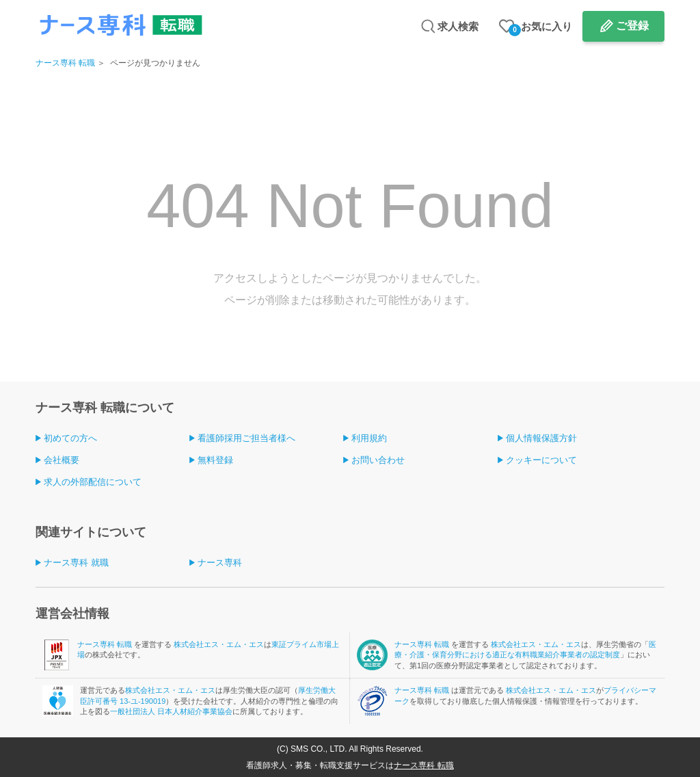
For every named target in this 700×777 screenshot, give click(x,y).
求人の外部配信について (93, 482)
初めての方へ (70, 438)
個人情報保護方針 (541, 438)
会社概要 (62, 460)
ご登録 (632, 26)
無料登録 (215, 460)
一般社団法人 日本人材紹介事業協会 (171, 711)
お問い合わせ (378, 460)
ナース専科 (220, 563)
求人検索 (458, 26)
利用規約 (369, 438)
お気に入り (540, 28)
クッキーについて (541, 460)
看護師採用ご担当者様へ (246, 438)
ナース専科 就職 (76, 563)
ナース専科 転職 (65, 63)
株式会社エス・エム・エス (219, 644)
